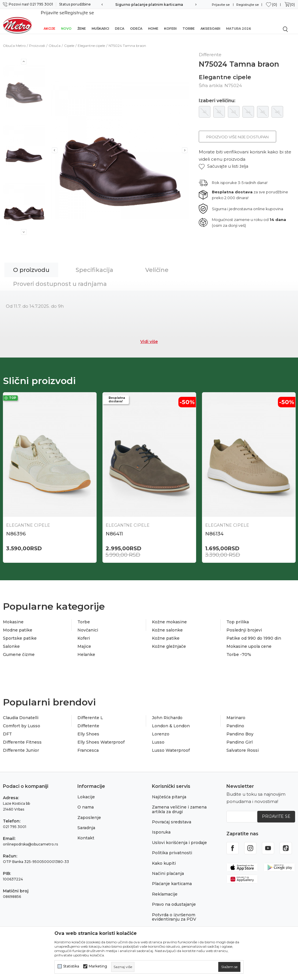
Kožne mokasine (169, 618)
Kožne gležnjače (169, 642)
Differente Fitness (22, 738)
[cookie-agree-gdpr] (229, 967)
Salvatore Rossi (243, 746)
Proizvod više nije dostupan (237, 130)
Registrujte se (248, 5)
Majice (84, 642)
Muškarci (100, 21)
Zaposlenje (89, 813)
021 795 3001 (15, 823)
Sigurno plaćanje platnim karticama (149, 5)
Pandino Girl (240, 738)
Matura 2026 (239, 21)
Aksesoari (210, 21)
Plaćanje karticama (172, 880)
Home (153, 21)
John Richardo (167, 714)
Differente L (90, 714)
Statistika (71, 966)
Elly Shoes (88, 730)
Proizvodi (37, 39)
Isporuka (161, 828)
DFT (7, 730)
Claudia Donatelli (21, 714)
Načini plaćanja (168, 869)
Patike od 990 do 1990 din (254, 634)
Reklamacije (165, 890)
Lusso (158, 738)
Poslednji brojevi (244, 626)
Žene (82, 21)
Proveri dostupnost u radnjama (60, 277)
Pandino (235, 722)
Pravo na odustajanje (174, 900)
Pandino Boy (240, 730)
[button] (223, 160)
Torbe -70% (239, 650)
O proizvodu (31, 263)
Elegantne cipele (91, 39)
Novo (66, 21)
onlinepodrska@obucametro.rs (30, 840)
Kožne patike (166, 634)
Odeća (136, 21)
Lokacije (86, 793)
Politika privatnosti (172, 849)
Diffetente (88, 722)
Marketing (98, 966)
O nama (86, 803)
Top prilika (238, 618)
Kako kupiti (164, 859)
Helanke (86, 650)
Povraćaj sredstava (172, 818)
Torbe (189, 21)
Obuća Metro (14, 39)
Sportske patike (20, 634)
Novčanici (88, 626)
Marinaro (236, 714)
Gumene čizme (19, 650)
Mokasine (13, 618)
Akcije (49, 21)
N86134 (214, 527)
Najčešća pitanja (169, 793)
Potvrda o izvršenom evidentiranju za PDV (174, 913)
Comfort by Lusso (22, 722)
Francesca (88, 746)
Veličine (157, 263)
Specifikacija (94, 263)
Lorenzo (161, 730)
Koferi (170, 21)
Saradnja (86, 824)
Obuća (55, 39)
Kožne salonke (167, 626)
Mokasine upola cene (249, 642)
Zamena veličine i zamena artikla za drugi (179, 805)
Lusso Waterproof (171, 746)
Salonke (11, 642)
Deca (120, 21)
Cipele (69, 39)
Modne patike (18, 626)
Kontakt (86, 834)
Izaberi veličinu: (217, 94)
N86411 (114, 527)
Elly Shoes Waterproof (101, 738)
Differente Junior (21, 746)
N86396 (16, 527)
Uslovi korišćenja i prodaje (179, 839)
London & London (171, 722)
